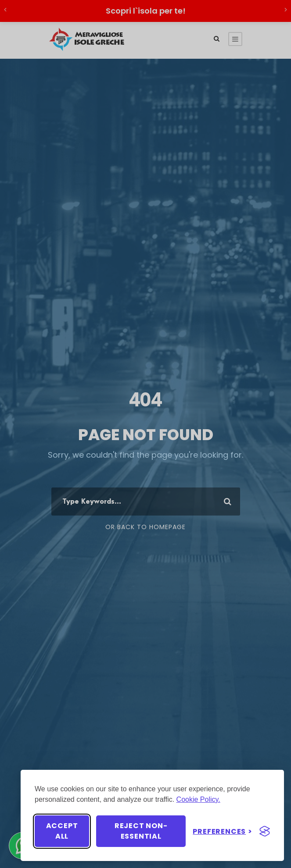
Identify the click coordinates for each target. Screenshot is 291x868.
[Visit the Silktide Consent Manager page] (265, 831)
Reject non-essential (141, 831)
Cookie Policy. (198, 799)
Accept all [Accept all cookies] (62, 831)
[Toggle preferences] (223, 831)
